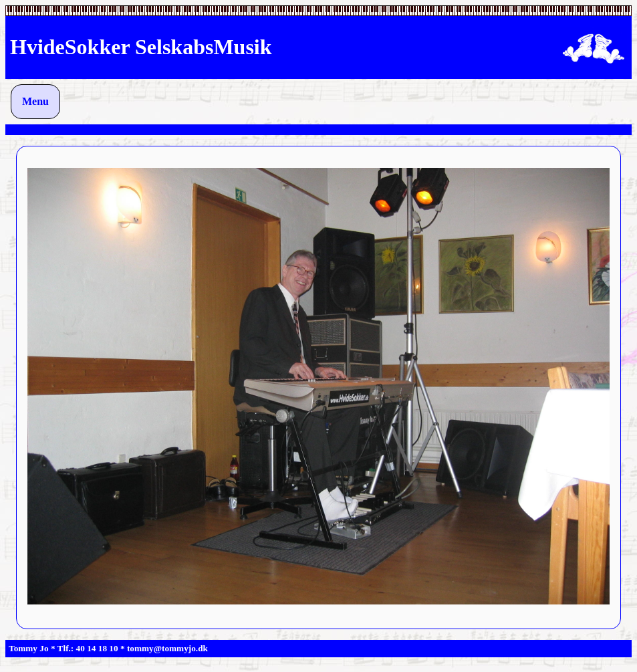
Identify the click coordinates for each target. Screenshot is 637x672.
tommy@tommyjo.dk (167, 648)
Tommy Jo (29, 648)
